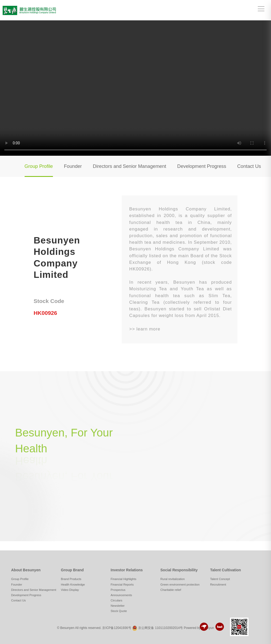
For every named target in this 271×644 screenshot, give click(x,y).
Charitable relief (171, 590)
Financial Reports (122, 585)
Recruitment (218, 585)
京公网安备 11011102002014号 (161, 628)
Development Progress (202, 166)
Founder (73, 166)
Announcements (121, 595)
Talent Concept (220, 579)
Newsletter (118, 606)
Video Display (70, 590)
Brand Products (71, 579)
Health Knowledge (73, 585)
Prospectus (118, 590)
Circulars (116, 600)
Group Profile (39, 166)
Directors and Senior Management (130, 166)
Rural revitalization (173, 579)
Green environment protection (180, 585)
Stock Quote (119, 611)
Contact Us (249, 166)
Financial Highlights (123, 579)
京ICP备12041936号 (117, 628)
